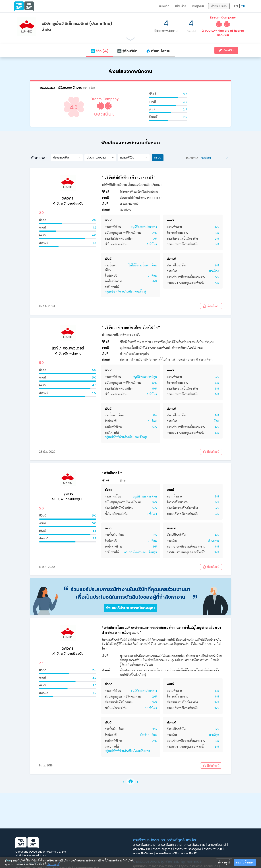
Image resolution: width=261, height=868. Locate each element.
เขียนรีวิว (181, 6)
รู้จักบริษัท (127, 51)
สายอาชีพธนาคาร (196, 845)
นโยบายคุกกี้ (53, 864)
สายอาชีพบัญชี (214, 849)
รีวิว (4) (100, 51)
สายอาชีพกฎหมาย (146, 845)
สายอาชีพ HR (143, 849)
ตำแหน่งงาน (158, 51)
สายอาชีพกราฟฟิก (169, 853)
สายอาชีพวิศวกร (145, 853)
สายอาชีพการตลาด (171, 845)
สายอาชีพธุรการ (164, 849)
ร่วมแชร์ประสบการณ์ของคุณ (130, 608)
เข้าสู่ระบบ (198, 6)
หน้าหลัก (164, 6)
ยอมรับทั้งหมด (245, 862)
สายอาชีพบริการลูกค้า (189, 849)
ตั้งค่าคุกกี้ (224, 862)
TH (243, 6)
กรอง (158, 158)
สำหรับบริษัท (219, 6)
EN (236, 6)
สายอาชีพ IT (190, 853)
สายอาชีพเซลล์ (218, 845)
